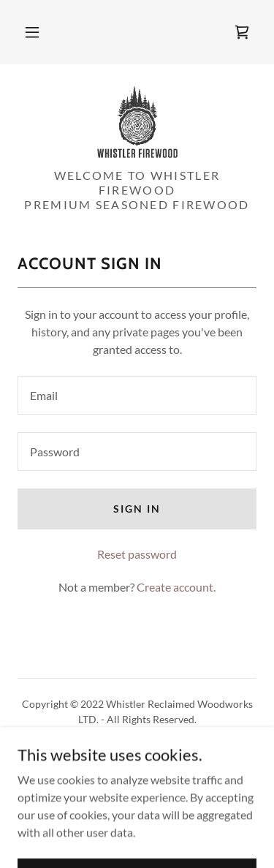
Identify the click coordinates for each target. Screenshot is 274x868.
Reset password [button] (137, 554)
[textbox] (137, 395)
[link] (242, 32)
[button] (32, 32)
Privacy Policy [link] (137, 754)
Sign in (137, 509)
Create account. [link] (176, 587)
